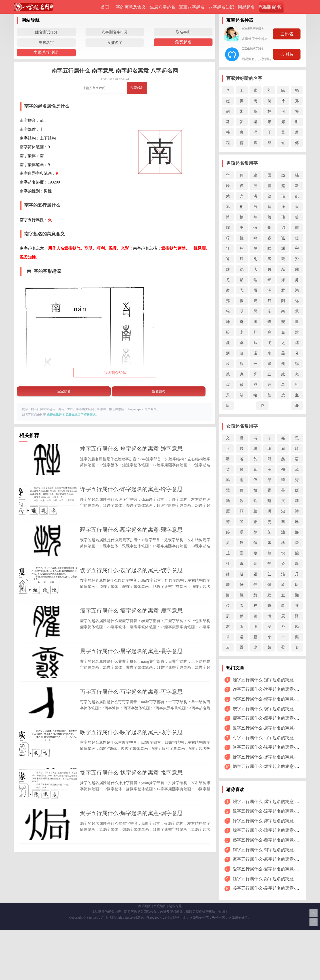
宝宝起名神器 (240, 20)
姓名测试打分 (46, 32)
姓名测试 (158, 391)
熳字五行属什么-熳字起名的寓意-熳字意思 (272, 802)
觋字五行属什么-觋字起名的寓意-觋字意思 (131, 549)
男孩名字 (46, 43)
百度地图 (160, 956)
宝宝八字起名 (192, 7)
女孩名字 (115, 43)
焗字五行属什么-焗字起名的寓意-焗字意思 (131, 897)
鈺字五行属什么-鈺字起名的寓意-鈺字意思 (272, 879)
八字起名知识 (221, 7)
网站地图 (145, 956)
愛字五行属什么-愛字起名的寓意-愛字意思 (272, 869)
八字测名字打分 (115, 32)
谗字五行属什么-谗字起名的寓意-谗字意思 (131, 499)
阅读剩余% (117, 372)
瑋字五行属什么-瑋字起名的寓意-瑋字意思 (272, 830)
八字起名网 (107, 967)
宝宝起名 (64, 391)
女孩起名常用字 (242, 426)
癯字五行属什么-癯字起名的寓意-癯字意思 (131, 648)
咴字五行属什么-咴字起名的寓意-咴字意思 (131, 798)
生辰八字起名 (162, 7)
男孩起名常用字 (242, 163)
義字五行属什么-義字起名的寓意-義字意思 (272, 888)
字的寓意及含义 (131, 7)
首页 (105, 7)
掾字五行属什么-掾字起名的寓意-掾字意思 (131, 848)
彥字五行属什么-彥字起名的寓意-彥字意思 (272, 859)
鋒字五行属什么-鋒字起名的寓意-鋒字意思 (272, 821)
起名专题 (175, 956)
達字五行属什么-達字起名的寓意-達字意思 (272, 811)
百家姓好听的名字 (244, 78)
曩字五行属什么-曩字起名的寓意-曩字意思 (131, 698)
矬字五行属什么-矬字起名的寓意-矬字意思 (131, 449)
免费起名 (183, 42)
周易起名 (246, 7)
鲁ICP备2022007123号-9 (155, 967)
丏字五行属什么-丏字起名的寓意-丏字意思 (131, 748)
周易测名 (267, 7)
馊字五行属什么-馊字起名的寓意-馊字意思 (131, 598)
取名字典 (183, 32)
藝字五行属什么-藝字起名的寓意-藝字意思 (272, 840)
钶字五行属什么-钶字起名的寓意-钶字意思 (272, 850)
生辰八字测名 (46, 53)
